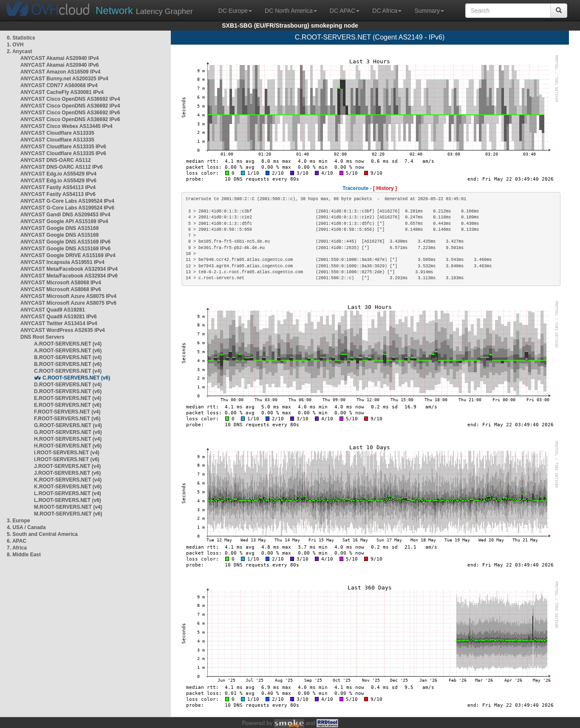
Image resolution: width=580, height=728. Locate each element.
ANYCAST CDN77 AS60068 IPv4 (59, 85)
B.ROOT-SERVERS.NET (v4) (68, 357)
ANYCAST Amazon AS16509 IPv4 (61, 72)
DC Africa (387, 11)
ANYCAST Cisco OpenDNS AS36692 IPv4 (70, 99)
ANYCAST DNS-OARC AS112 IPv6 (62, 167)
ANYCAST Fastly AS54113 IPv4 (58, 187)
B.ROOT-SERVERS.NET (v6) (68, 364)
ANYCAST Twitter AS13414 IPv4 (59, 323)
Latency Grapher (144, 10)
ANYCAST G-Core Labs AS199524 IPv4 (67, 201)
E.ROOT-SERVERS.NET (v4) (68, 398)
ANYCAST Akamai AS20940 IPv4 (60, 58)
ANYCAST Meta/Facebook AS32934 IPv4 (69, 269)
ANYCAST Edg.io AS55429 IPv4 (58, 174)
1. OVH (15, 45)
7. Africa (17, 548)
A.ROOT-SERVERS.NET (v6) (68, 351)
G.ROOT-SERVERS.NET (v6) (68, 432)
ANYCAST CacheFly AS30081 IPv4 (62, 92)
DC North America (291, 11)
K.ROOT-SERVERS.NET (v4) (68, 480)
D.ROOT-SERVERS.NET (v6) (68, 391)
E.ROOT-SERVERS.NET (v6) (68, 405)
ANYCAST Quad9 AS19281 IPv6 (59, 317)
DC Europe (235, 11)
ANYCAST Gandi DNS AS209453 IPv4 (65, 215)
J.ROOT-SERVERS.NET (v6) (67, 473)
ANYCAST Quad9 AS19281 (53, 310)
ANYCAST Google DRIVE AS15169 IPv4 (68, 255)
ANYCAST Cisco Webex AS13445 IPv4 (66, 126)
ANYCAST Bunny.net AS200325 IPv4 (64, 79)
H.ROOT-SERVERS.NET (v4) (68, 439)
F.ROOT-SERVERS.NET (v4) (67, 412)
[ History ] (385, 188)
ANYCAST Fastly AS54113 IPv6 (58, 194)
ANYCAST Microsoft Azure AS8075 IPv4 (68, 296)
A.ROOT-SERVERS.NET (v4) (68, 344)
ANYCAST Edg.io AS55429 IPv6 (58, 181)
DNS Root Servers (42, 337)
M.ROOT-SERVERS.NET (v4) (68, 507)
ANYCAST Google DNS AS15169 (59, 228)
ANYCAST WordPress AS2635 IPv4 (63, 330)
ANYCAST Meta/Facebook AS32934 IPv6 (69, 276)
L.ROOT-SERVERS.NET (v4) (68, 493)
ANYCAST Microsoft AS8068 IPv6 (61, 289)
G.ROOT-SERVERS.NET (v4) (68, 425)
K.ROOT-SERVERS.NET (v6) (68, 487)
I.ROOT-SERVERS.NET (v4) (67, 453)
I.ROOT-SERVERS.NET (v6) (67, 459)
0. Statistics (21, 38)
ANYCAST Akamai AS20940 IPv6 (60, 65)
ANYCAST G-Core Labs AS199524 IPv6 (67, 208)
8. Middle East (24, 555)
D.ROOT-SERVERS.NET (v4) (68, 385)
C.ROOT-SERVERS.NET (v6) (76, 378)
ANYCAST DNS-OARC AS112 (56, 160)
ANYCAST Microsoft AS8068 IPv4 (61, 283)
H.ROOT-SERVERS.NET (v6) (68, 446)
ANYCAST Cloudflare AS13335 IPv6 (63, 147)
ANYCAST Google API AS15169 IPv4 (64, 221)
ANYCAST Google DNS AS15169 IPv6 (65, 242)
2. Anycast (20, 51)
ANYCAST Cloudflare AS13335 (57, 133)
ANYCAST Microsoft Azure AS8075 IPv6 (68, 303)
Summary (429, 11)
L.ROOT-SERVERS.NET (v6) (68, 500)
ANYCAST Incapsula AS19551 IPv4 (62, 262)
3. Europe (18, 521)
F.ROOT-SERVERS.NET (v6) (67, 419)
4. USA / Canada (26, 527)
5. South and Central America (42, 534)
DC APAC (345, 11)
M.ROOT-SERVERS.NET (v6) (68, 514)
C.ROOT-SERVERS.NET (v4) (68, 371)
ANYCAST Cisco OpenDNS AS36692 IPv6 (70, 113)
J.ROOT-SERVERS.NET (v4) (67, 466)
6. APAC (17, 541)
